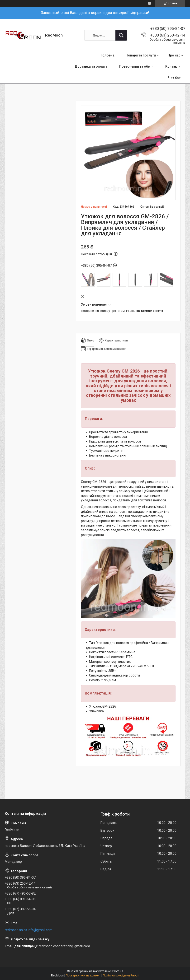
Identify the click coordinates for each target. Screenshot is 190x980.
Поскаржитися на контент (83, 975)
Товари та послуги (141, 55)
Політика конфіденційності (121, 975)
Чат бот (174, 78)
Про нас (174, 55)
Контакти (173, 66)
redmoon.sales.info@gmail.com (29, 930)
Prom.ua (118, 971)
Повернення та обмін (136, 66)
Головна (108, 55)
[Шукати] (121, 35)
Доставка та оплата (91, 66)
